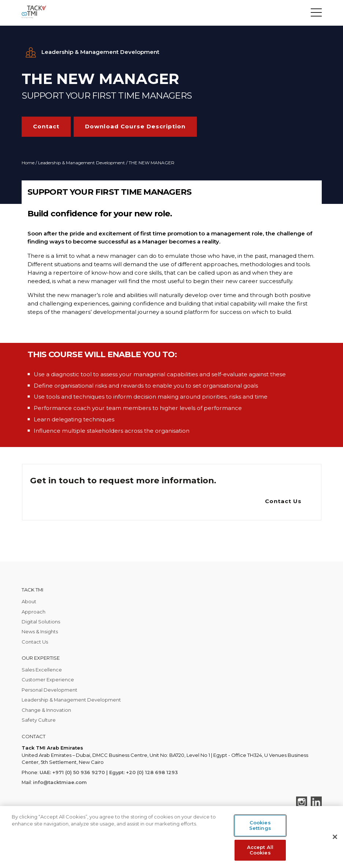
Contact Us (283, 501)
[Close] (335, 837)
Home (28, 163)
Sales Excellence (42, 670)
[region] (171, 837)
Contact (46, 126)
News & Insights (40, 631)
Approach (34, 612)
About (29, 601)
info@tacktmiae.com (60, 782)
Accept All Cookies (260, 850)
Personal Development (49, 690)
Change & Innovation (46, 710)
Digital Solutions (41, 622)
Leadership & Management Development (82, 163)
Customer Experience (48, 680)
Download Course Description (135, 126)
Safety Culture (39, 720)
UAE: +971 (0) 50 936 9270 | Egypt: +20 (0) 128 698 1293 (109, 772)
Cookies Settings (260, 825)
